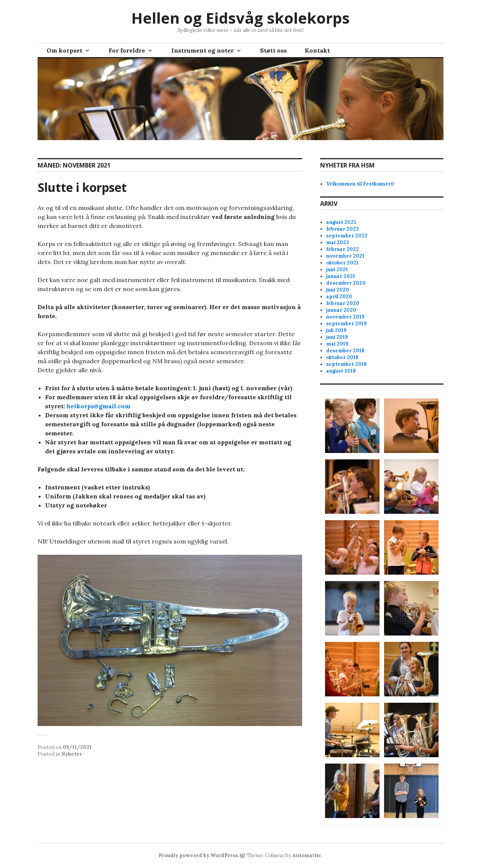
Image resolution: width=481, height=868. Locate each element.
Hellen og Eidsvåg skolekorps (240, 18)
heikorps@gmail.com (98, 406)
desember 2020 (346, 283)
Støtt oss (273, 50)
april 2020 (339, 297)
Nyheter (72, 754)
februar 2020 (343, 303)
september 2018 (346, 364)
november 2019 (345, 317)
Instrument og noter (203, 50)
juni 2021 (337, 269)
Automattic (307, 855)
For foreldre (127, 50)
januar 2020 (341, 310)
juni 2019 (337, 337)
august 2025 (341, 222)
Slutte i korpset (82, 187)
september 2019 (346, 324)
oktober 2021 (342, 263)
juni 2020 (338, 290)
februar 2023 (343, 229)
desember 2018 (345, 351)
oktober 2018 (342, 357)
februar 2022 (343, 249)
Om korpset (64, 50)
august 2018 (341, 371)
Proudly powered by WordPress (198, 855)
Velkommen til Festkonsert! (360, 184)
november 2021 (345, 256)
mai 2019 (337, 344)
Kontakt (317, 50)
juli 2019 (336, 330)
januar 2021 (341, 276)
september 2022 (347, 236)
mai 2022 (338, 242)
